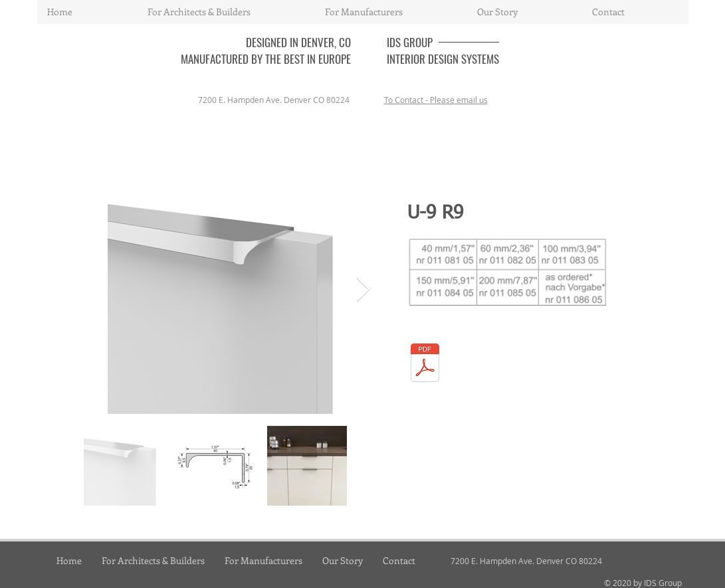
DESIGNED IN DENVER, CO (298, 42)
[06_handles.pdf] (425, 364)
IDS (395, 42)
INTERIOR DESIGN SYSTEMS (443, 59)
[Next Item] (363, 290)
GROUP (418, 42)
